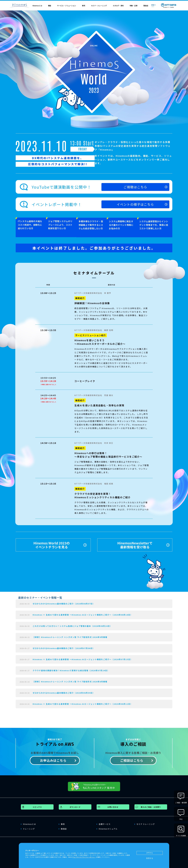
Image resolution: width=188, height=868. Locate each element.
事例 (84, 6)
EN (153, 5)
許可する (150, 853)
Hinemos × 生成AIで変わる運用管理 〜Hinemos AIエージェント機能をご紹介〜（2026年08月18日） (83, 614)
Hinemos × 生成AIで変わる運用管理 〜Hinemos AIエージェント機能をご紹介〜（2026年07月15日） (83, 658)
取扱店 (146, 6)
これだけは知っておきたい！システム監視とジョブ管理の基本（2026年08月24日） (72, 625)
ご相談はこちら (132, 759)
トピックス (37, 806)
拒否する (150, 858)
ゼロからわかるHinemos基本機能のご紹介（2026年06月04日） (64, 692)
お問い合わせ (113, 806)
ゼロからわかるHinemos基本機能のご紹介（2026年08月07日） (64, 602)
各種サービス (104, 823)
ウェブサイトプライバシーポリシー (84, 857)
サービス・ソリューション (67, 6)
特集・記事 (134, 6)
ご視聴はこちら (136, 193)
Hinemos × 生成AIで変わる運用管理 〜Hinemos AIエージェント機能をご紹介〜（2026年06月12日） (83, 703)
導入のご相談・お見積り (151, 806)
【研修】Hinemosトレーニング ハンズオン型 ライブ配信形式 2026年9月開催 (70, 636)
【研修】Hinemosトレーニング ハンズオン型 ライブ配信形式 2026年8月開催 (70, 681)
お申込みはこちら (53, 759)
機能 (50, 6)
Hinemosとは (37, 6)
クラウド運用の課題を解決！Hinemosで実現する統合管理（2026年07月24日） (71, 669)
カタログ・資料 (118, 6)
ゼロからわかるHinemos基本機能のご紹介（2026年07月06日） (64, 647)
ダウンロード (75, 806)
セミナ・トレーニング (99, 6)
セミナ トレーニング (145, 823)
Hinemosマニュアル (107, 828)
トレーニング (28, 828)
